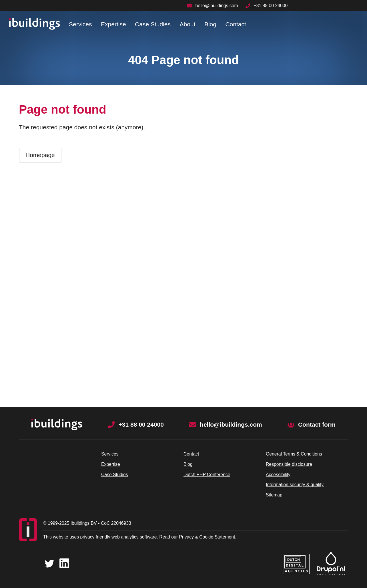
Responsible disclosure (289, 464)
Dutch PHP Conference (207, 475)
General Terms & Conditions (294, 454)
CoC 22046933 (116, 523)
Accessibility (278, 475)
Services (80, 24)
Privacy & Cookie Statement (207, 537)
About (187, 24)
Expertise (113, 24)
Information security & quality (295, 485)
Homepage (40, 155)
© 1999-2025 (56, 523)
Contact (236, 24)
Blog (210, 24)
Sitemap (274, 495)
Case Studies (153, 24)
